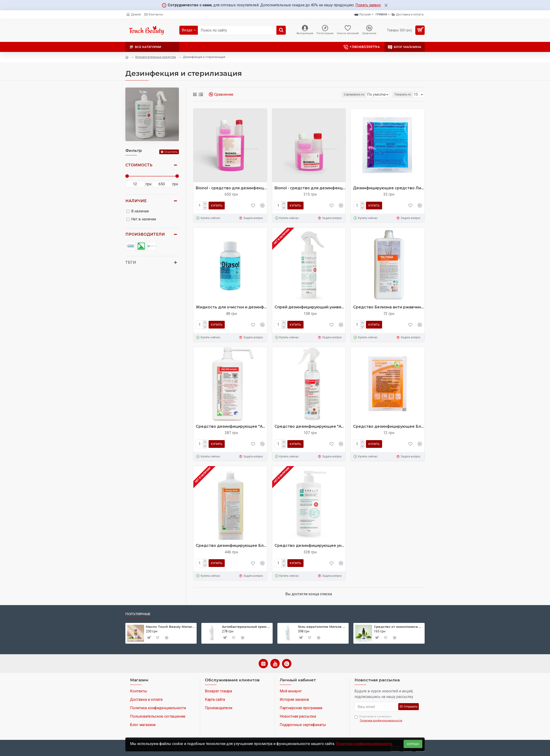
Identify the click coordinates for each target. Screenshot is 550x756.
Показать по (404, 95)
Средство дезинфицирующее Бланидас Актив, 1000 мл (231, 546)
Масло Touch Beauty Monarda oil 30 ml (170, 627)
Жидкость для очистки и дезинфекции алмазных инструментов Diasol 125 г (231, 307)
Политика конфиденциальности (364, 744)
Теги (131, 262)
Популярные (138, 614)
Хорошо (413, 744)
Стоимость (139, 165)
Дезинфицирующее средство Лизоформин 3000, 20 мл (389, 188)
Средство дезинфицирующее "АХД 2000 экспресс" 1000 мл (231, 426)
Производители (145, 234)
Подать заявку (368, 5)
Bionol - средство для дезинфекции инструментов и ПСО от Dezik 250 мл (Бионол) (310, 188)
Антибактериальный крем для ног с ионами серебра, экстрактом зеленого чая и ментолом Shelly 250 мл (246, 627)
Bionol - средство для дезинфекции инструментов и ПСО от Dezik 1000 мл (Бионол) (231, 188)
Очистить (171, 152)
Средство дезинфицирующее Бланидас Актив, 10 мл (389, 426)
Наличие (136, 201)
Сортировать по (339, 95)
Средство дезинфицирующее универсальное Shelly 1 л (310, 546)
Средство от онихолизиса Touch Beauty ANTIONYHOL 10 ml (398, 627)
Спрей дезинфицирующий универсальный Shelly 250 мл (310, 307)
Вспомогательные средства (156, 57)
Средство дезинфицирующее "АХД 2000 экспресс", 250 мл (310, 426)
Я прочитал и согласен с (379, 719)
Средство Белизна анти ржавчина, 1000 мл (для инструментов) (389, 307)
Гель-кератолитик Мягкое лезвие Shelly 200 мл (322, 627)
